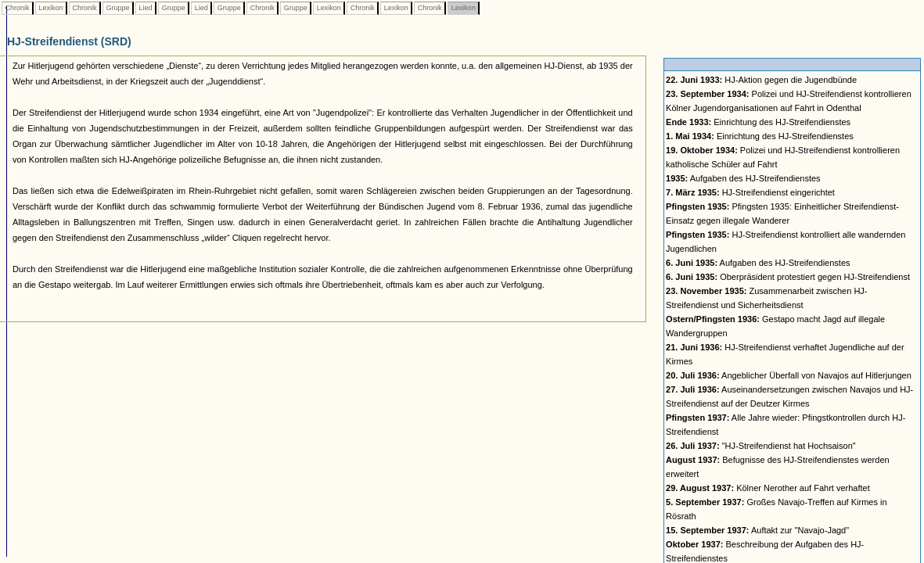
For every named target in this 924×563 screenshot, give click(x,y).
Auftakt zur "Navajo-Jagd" (757, 530)
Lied (146, 8)
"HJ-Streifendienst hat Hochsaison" (761, 446)
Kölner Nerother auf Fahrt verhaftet (768, 488)
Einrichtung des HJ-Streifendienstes (758, 122)
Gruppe (118, 8)
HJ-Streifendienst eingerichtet (750, 192)
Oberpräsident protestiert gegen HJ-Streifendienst (788, 277)
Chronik (17, 8)
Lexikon (51, 8)
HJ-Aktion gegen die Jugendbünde (761, 80)
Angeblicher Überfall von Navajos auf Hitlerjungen (789, 375)
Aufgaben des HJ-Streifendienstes (743, 178)
